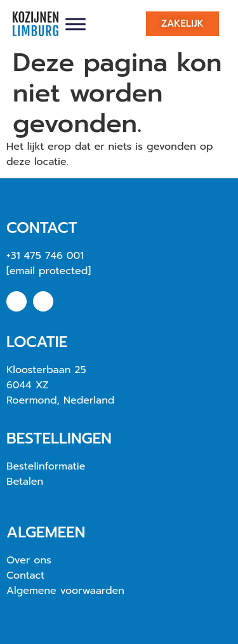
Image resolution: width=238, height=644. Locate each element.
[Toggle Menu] (76, 24)
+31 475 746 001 (45, 256)
